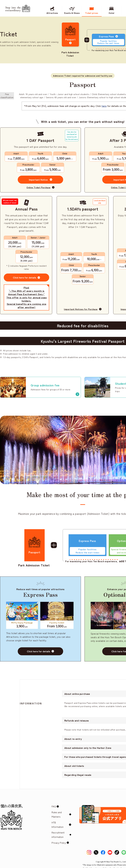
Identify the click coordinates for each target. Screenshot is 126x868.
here (104, 106)
